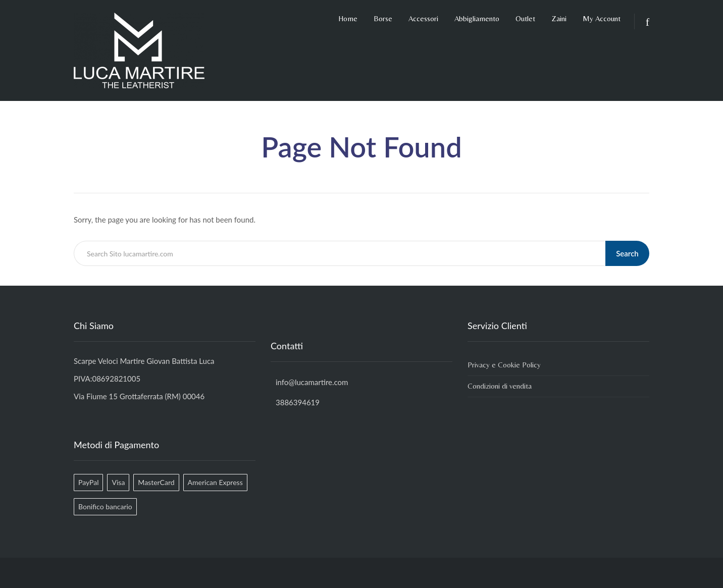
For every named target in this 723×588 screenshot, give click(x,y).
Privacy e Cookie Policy (504, 365)
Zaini (559, 18)
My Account (602, 18)
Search (628, 253)
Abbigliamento (477, 18)
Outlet (525, 18)
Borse (383, 18)
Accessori (423, 18)
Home (348, 18)
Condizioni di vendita (500, 386)
